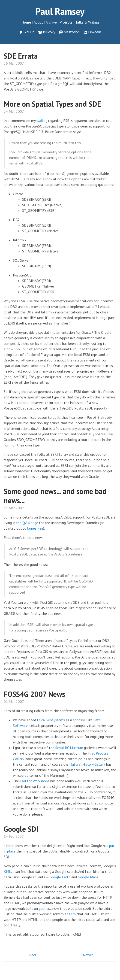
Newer (88, 955)
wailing (42, 121)
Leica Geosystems (51, 720)
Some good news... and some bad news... (55, 496)
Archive (51, 22)
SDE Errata (21, 56)
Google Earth (60, 877)
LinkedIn (95, 32)
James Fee (35, 528)
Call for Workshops (35, 781)
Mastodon (72, 32)
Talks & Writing (87, 22)
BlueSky (49, 32)
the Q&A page (27, 523)
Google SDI (21, 829)
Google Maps (88, 877)
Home (26, 22)
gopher (44, 908)
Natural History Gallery (87, 764)
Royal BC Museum (69, 748)
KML (7, 871)
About (38, 22)
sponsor (79, 720)
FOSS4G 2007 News (34, 694)
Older (32, 955)
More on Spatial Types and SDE (52, 104)
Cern (72, 914)
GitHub (29, 32)
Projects (66, 22)
